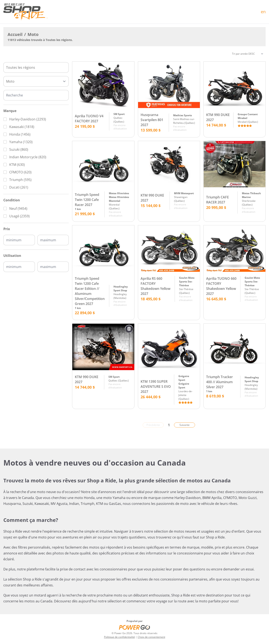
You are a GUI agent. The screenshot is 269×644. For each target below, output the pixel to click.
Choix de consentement (151, 637)
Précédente (153, 425)
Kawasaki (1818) (22, 127)
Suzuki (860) (19, 149)
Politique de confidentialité (119, 637)
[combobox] (36, 67)
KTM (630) (17, 165)
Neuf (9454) (18, 209)
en (263, 12)
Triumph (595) (20, 180)
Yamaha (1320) (21, 142)
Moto (33, 34)
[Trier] (248, 54)
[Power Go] (134, 627)
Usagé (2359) (19, 216)
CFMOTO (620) (20, 172)
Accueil (15, 34)
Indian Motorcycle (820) (28, 157)
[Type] (36, 81)
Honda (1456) (20, 134)
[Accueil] (25, 12)
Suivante (185, 425)
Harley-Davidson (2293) (28, 119)
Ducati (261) (19, 187)
